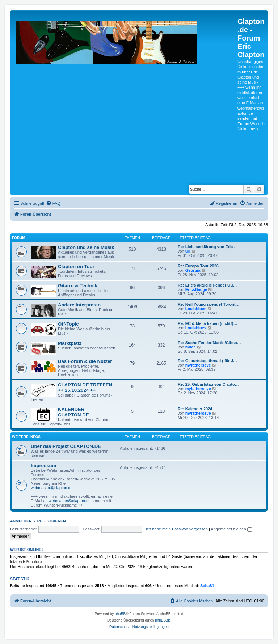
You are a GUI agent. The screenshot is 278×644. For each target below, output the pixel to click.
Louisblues (196, 309)
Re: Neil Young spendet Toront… (209, 304)
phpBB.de (163, 620)
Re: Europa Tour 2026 (198, 266)
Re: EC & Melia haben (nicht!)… (207, 323)
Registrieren (52, 521)
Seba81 (207, 586)
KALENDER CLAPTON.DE (73, 412)
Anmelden (21, 521)
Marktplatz (70, 343)
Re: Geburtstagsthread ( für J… (207, 361)
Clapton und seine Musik (86, 247)
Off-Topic (68, 324)
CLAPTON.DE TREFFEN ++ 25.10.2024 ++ (85, 387)
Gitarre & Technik (78, 286)
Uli (188, 251)
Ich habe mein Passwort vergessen (177, 529)
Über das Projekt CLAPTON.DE (66, 446)
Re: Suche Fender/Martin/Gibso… (209, 343)
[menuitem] (53, 203)
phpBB (120, 614)
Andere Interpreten (79, 305)
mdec (191, 347)
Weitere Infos (26, 437)
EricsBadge (196, 289)
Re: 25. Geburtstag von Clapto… (208, 384)
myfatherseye (198, 365)
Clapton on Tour (76, 266)
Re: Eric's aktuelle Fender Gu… (207, 285)
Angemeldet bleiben (231, 529)
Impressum (43, 465)
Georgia (193, 270)
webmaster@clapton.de (52, 488)
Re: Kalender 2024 (195, 409)
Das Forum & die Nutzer (85, 361)
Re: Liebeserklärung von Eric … (208, 247)
